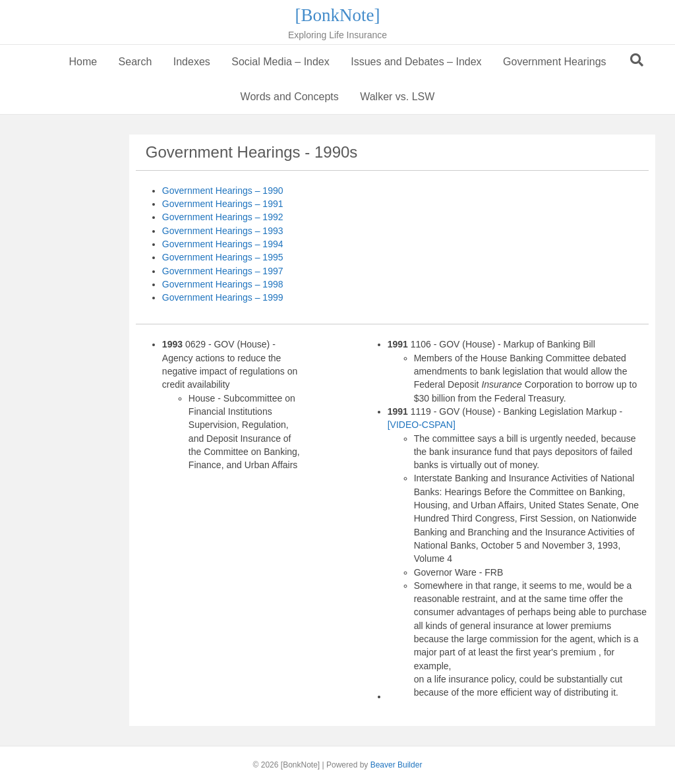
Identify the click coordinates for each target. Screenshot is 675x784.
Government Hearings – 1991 (223, 204)
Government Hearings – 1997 (223, 271)
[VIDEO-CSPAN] (422, 425)
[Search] (637, 60)
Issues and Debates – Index (416, 62)
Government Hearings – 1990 (223, 191)
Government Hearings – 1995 (223, 257)
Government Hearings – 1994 (223, 244)
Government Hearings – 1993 (223, 231)
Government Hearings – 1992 (223, 217)
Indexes (192, 62)
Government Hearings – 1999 (223, 297)
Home (83, 62)
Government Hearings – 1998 (223, 284)
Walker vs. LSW (397, 97)
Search (135, 62)
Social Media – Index (280, 62)
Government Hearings (555, 62)
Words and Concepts (290, 97)
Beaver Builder (396, 765)
